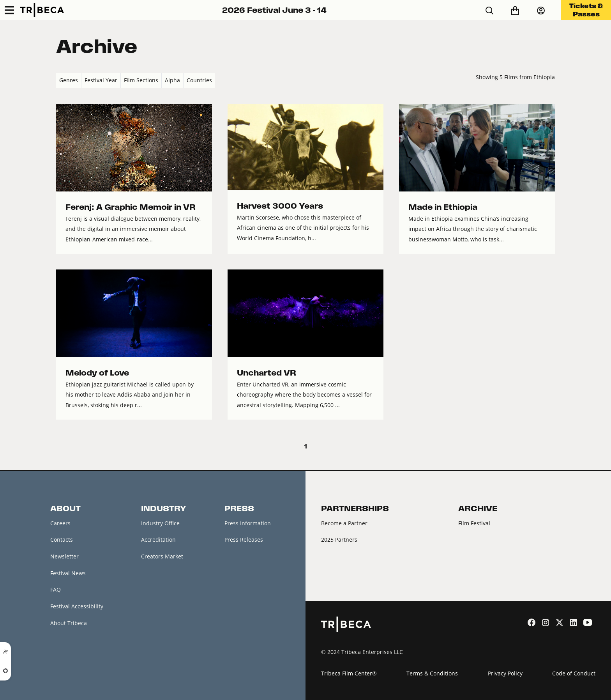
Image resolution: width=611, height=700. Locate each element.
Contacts (62, 540)
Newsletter (64, 556)
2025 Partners (339, 540)
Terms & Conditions (432, 673)
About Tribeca (69, 623)
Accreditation (158, 540)
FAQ (56, 589)
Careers (60, 523)
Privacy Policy (505, 673)
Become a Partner (344, 523)
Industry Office (160, 523)
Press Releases (244, 540)
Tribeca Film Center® (349, 673)
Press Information (248, 523)
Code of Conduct (574, 673)
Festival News (68, 573)
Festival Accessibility (77, 606)
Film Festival (474, 523)
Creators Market (162, 556)
